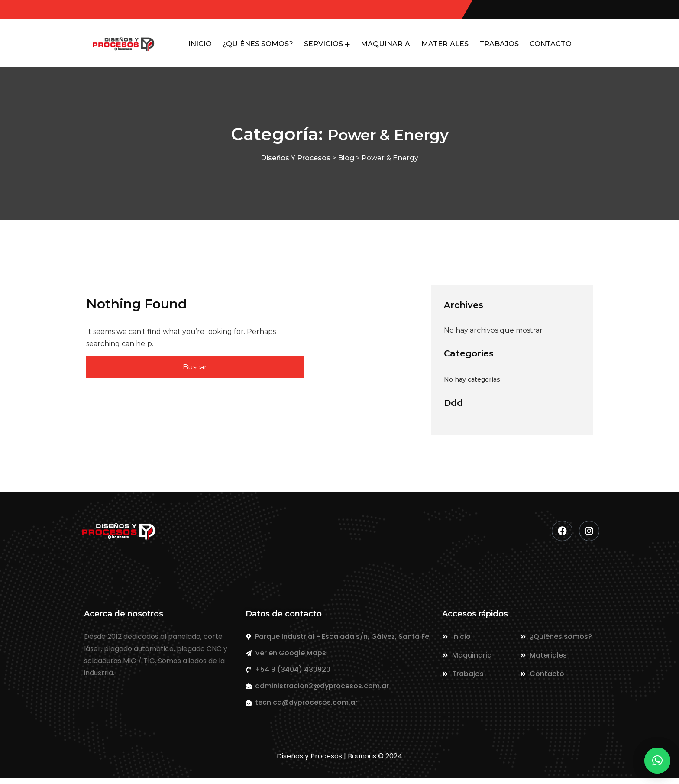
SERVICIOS (317, 47)
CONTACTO (555, 47)
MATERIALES (445, 47)
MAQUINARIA (384, 47)
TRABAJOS (502, 47)
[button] (657, 761)
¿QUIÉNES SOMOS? (250, 47)
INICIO (190, 47)
